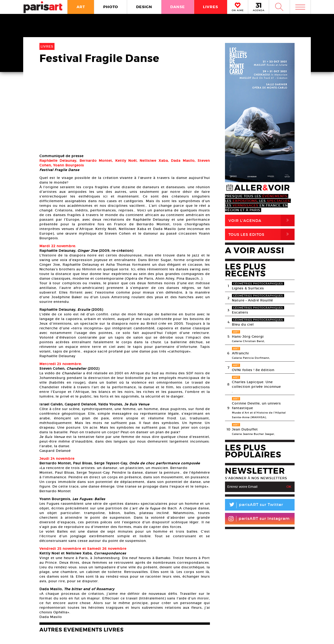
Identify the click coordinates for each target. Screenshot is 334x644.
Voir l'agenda (262, 220)
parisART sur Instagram (259, 519)
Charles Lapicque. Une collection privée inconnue (256, 384)
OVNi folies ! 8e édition (253, 370)
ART (81, 7)
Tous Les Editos (262, 234)
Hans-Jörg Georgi (248, 337)
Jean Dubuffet (245, 429)
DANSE (178, 7)
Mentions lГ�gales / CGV (168, 636)
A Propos (63, 621)
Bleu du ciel (243, 324)
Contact (280, 621)
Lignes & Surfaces (248, 288)
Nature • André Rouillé (252, 300)
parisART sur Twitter (254, 505)
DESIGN (144, 7)
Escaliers (240, 312)
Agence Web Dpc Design (240, 636)
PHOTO (111, 7)
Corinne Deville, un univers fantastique (256, 406)
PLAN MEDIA (130, 621)
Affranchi (240, 353)
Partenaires (204, 621)
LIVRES (210, 7)
